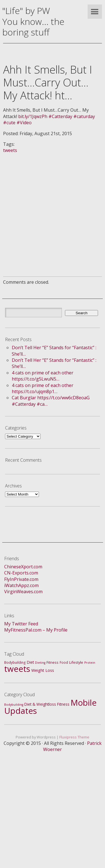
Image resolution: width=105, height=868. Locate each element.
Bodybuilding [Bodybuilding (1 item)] (14, 705)
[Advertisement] (53, 206)
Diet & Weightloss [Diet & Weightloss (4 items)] (40, 704)
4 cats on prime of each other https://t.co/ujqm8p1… (43, 388)
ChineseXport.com (23, 567)
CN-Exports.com (21, 573)
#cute (9, 123)
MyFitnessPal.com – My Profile (36, 630)
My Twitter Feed (21, 624)
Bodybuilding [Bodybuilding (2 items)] (15, 662)
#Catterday (60, 116)
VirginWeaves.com (23, 592)
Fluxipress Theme (74, 737)
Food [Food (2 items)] (64, 662)
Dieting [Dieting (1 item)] (40, 663)
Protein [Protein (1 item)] (90, 663)
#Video (24, 123)
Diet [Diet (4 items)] (30, 662)
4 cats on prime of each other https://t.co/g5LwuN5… (43, 376)
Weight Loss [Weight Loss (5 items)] (43, 670)
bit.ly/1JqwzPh (33, 116)
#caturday (84, 116)
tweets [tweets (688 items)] (17, 669)
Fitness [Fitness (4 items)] (63, 704)
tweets (10, 150)
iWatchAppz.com (21, 585)
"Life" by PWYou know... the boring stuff (33, 21)
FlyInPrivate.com (21, 579)
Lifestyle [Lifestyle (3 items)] (76, 662)
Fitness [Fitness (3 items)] (53, 662)
